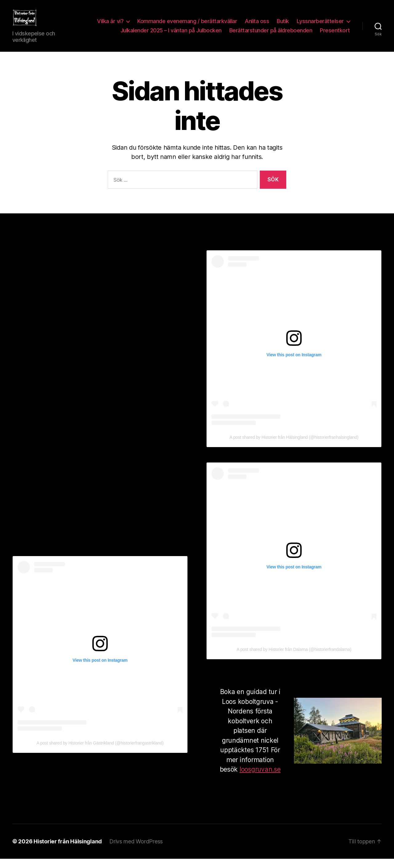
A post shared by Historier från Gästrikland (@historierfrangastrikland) (100, 752)
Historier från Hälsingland (68, 851)
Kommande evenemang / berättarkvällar (187, 26)
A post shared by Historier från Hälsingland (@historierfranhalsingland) (294, 446)
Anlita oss (257, 26)
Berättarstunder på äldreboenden (271, 35)
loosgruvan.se (260, 779)
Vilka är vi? (110, 26)
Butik (283, 26)
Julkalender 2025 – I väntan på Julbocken (171, 35)
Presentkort (335, 35)
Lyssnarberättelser (320, 26)
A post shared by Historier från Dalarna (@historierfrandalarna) (294, 659)
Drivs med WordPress (136, 851)
